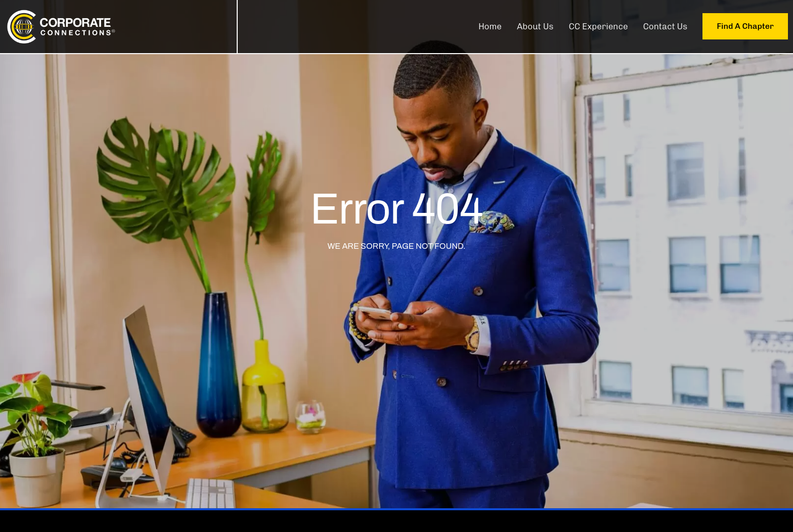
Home (490, 26)
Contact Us (666, 26)
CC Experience (598, 26)
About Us (535, 26)
